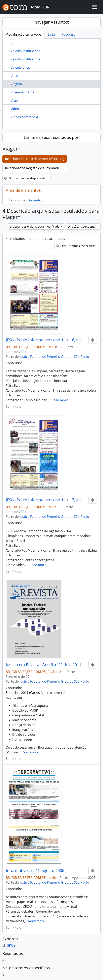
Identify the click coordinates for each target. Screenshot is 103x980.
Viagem (16, 84)
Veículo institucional (26, 51)
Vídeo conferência (24, 117)
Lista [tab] (51, 34)
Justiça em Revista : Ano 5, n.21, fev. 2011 (44, 665)
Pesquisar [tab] (69, 34)
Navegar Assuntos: (52, 22)
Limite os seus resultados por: (52, 137)
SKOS (9, 945)
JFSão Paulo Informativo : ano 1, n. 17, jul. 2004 (46, 500)
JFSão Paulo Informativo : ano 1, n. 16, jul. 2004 (46, 340)
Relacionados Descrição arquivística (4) (35, 159)
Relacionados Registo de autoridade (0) (35, 168)
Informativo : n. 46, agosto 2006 (35, 871)
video (15, 109)
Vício (14, 100)
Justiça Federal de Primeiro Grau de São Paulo (54, 357)
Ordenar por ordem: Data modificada (35, 226)
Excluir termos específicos (76, 246)
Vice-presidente (23, 92)
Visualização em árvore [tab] (23, 34)
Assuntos (36, 200)
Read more (60, 400)
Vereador (18, 76)
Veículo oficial (21, 67)
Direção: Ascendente (82, 226)
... (12, 43)
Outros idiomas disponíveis (25, 178)
